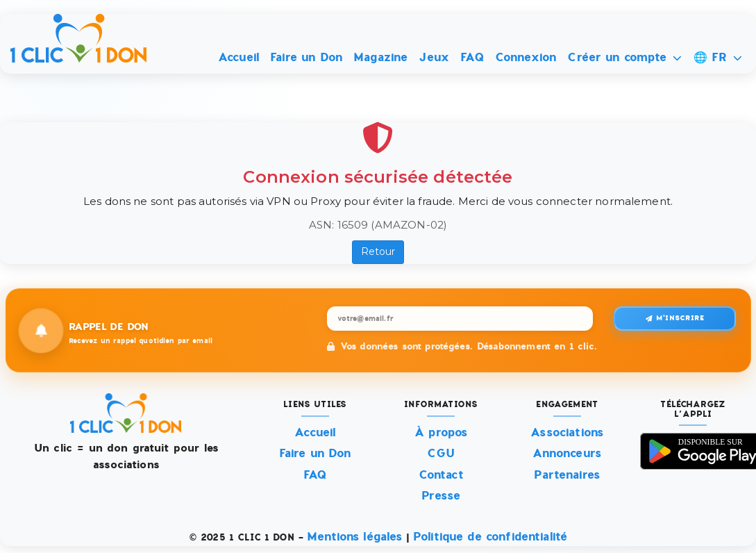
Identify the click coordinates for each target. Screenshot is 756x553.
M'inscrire (675, 318)
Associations (567, 432)
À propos (441, 432)
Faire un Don (306, 57)
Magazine (380, 57)
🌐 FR (718, 57)
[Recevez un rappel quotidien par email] (460, 319)
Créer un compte (624, 57)
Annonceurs (567, 453)
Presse (441, 496)
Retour (378, 251)
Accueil (238, 57)
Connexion (526, 57)
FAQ (472, 57)
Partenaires (567, 475)
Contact (441, 475)
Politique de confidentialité (490, 537)
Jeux (434, 57)
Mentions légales (354, 537)
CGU (441, 453)
